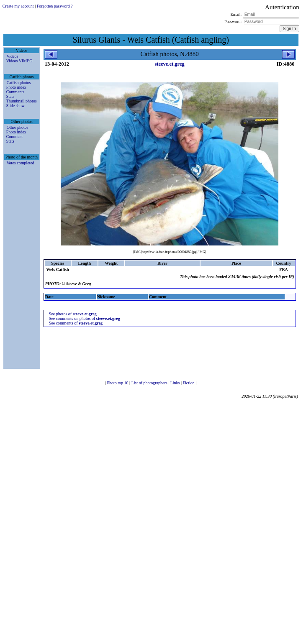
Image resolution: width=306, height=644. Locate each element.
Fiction (189, 383)
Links (176, 383)
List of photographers (150, 383)
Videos (13, 56)
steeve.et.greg (169, 64)
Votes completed (21, 163)
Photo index (16, 87)
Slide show (15, 106)
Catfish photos (19, 83)
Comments (15, 92)
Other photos (18, 127)
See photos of (73, 314)
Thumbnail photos (22, 101)
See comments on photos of (85, 318)
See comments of (76, 323)
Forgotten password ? (55, 6)
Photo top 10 (118, 383)
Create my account (18, 6)
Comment (14, 137)
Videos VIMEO (19, 61)
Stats (10, 96)
